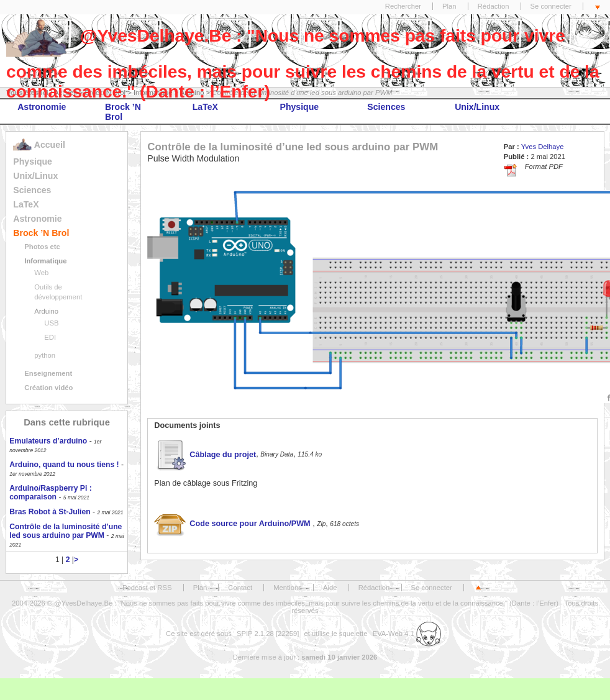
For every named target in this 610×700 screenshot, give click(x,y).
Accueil (39, 145)
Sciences (386, 107)
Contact (240, 588)
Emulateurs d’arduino (48, 441)
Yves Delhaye (543, 147)
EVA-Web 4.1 (407, 634)
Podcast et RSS (147, 588)
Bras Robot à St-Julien (50, 512)
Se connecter (551, 6)
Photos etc (42, 247)
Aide (330, 588)
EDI (50, 337)
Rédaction (494, 6)
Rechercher (403, 6)
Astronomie (42, 107)
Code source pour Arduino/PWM (233, 524)
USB (51, 323)
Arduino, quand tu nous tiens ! (64, 465)
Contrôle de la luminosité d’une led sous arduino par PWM (66, 531)
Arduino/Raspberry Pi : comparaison (50, 493)
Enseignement (48, 373)
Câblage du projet (205, 455)
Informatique (45, 261)
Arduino (46, 311)
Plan (449, 6)
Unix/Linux (477, 107)
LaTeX (205, 107)
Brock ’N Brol (123, 112)
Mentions (288, 588)
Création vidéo (48, 388)
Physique (300, 107)
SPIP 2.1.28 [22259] (268, 634)
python (45, 355)
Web (41, 273)
